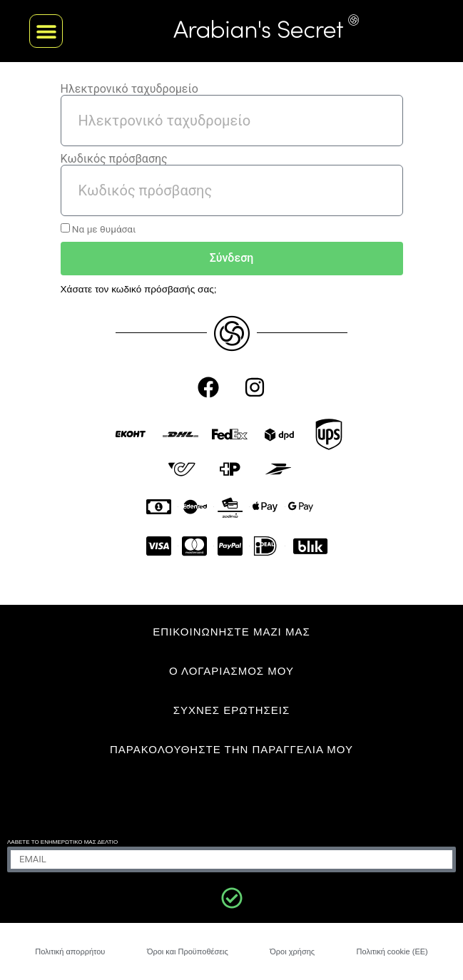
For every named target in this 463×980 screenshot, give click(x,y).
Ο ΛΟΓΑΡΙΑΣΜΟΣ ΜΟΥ (231, 671)
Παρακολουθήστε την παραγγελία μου (231, 749)
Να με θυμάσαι (98, 229)
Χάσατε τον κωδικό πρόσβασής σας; (139, 289)
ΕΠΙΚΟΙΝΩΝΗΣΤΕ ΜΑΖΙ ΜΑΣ (231, 632)
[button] (46, 31)
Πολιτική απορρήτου (70, 951)
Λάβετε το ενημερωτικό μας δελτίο (62, 842)
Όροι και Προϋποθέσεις (188, 951)
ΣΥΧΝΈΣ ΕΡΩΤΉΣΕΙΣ (232, 710)
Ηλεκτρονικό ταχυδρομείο (129, 89)
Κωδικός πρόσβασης (114, 159)
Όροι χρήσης (292, 951)
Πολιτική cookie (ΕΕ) (392, 951)
